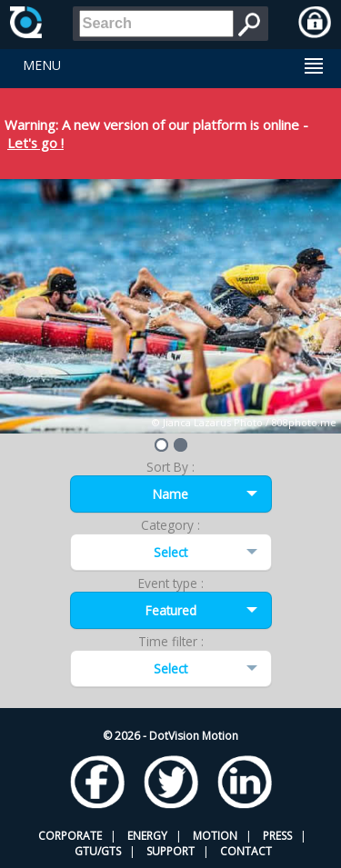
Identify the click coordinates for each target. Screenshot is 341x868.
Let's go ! (35, 143)
